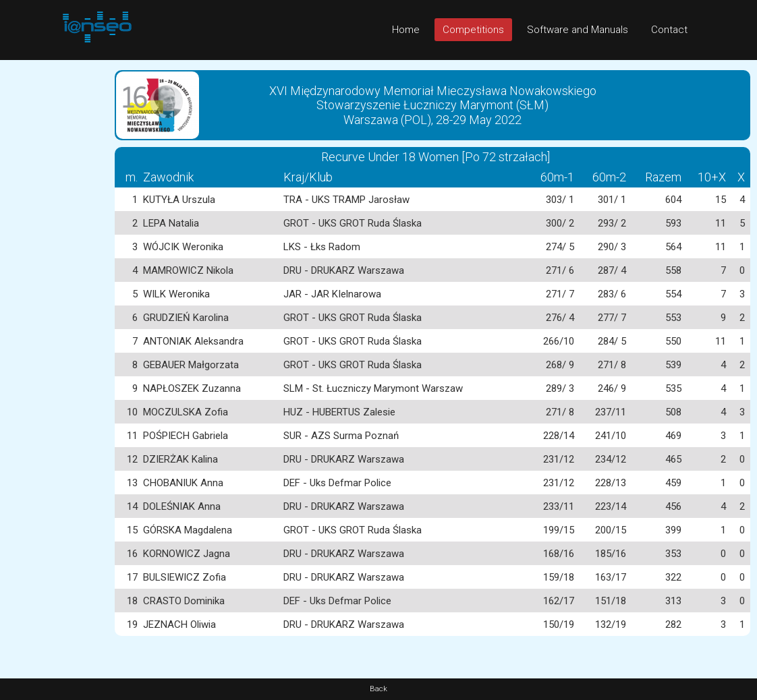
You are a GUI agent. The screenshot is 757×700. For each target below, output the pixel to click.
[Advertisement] (54, 262)
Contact (669, 30)
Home (406, 30)
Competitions (473, 30)
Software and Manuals (578, 30)
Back (378, 689)
